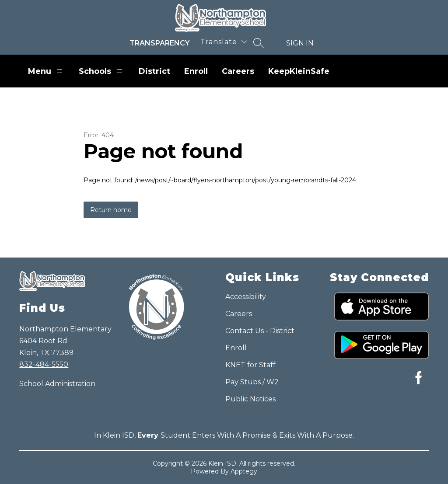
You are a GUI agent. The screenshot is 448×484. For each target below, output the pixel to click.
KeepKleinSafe (299, 71)
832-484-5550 (44, 364)
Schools (102, 71)
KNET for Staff (250, 365)
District (154, 71)
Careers (238, 71)
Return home (111, 210)
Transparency (159, 43)
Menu (46, 71)
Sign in (300, 43)
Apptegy (244, 471)
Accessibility (246, 297)
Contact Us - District (260, 331)
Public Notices (250, 399)
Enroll (196, 71)
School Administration (57, 384)
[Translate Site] (224, 42)
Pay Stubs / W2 (252, 382)
